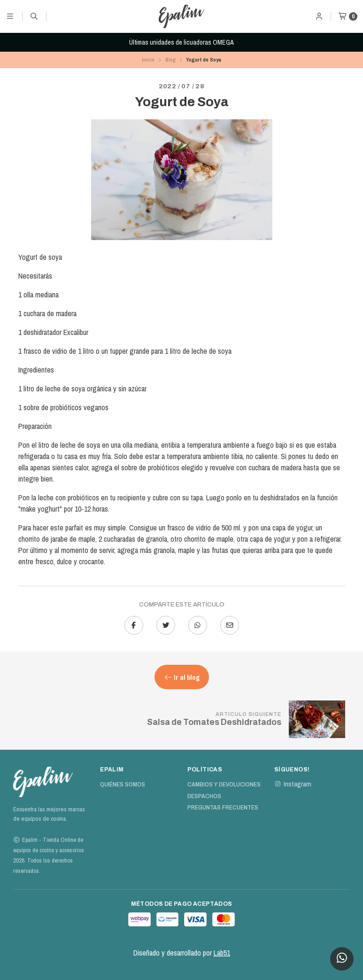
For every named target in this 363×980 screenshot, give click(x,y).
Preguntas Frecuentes (223, 808)
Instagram (293, 784)
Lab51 (222, 953)
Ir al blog (182, 677)
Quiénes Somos (123, 785)
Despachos (204, 796)
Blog (170, 60)
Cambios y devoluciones (224, 785)
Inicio (148, 60)
